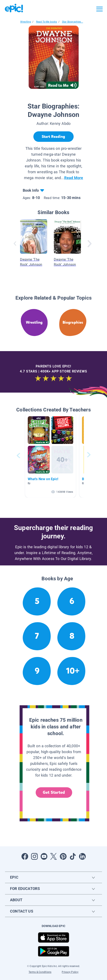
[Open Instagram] (34, 856)
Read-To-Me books (47, 22)
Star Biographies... (72, 22)
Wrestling (26, 22)
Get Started (54, 792)
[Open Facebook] (25, 856)
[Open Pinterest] (63, 856)
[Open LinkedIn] (82, 856)
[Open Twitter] (54, 856)
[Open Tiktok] (73, 856)
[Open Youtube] (44, 856)
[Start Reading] (53, 137)
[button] (50, 456)
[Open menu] (99, 9)
